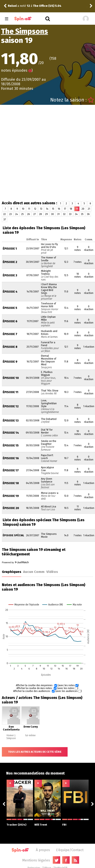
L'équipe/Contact (70, 850)
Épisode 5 (10, 308)
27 (35, 214)
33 (70, 214)
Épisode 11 (11, 392)
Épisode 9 (10, 362)
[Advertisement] (46, 153)
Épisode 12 (11, 406)
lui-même (30, 735)
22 (5, 214)
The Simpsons (25, 31)
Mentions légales (36, 860)
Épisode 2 (10, 262)
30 (52, 214)
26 (29, 214)
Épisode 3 (10, 275)
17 (65, 209)
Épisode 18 (11, 483)
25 (22, 214)
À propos (43, 850)
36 (88, 214)
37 (5, 220)
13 (41, 209)
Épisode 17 (11, 470)
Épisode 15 (11, 446)
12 (35, 209)
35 (82, 214)
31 (58, 214)
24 (16, 214)
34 (76, 214)
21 (89, 209)
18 (71, 209)
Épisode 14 (11, 433)
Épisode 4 (10, 292)
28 (40, 214)
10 (23, 209)
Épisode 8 (10, 347)
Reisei (12, 6)
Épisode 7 (10, 334)
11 (29, 209)
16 (59, 209)
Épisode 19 (11, 496)
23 (11, 214)
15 (53, 209)
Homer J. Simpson (11, 737)
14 (47, 209)
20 (83, 209)
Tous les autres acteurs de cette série (35, 752)
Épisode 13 (11, 421)
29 (46, 214)
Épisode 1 (10, 249)
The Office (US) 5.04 (47, 6)
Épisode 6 (10, 321)
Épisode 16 (11, 458)
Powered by (15, 562)
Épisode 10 (11, 378)
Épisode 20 (11, 508)
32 (64, 214)
